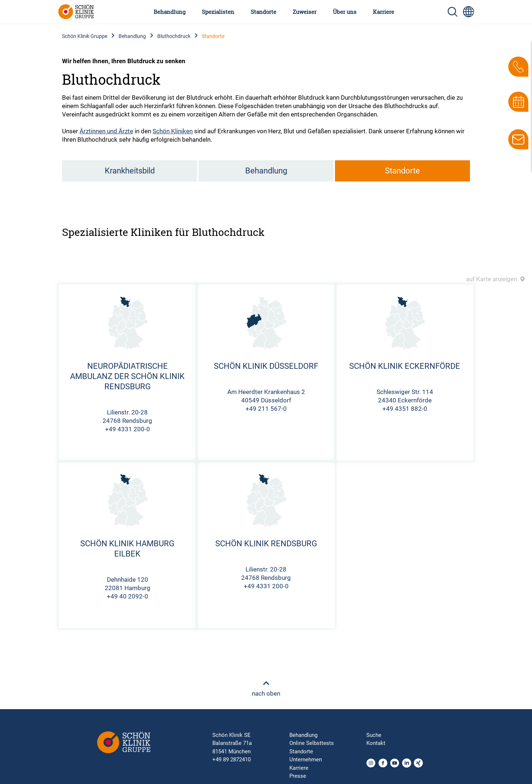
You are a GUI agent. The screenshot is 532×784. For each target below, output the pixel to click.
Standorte (263, 12)
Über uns (345, 12)
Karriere (383, 12)
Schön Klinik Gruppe (85, 36)
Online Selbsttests (312, 743)
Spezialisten (218, 12)
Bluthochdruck (174, 36)
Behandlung (169, 12)
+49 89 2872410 (232, 760)
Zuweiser (304, 12)
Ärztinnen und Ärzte (106, 131)
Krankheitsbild (130, 171)
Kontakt (376, 743)
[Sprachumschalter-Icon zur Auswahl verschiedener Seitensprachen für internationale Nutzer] (469, 12)
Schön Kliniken (173, 131)
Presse (298, 776)
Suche (374, 735)
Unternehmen (306, 760)
